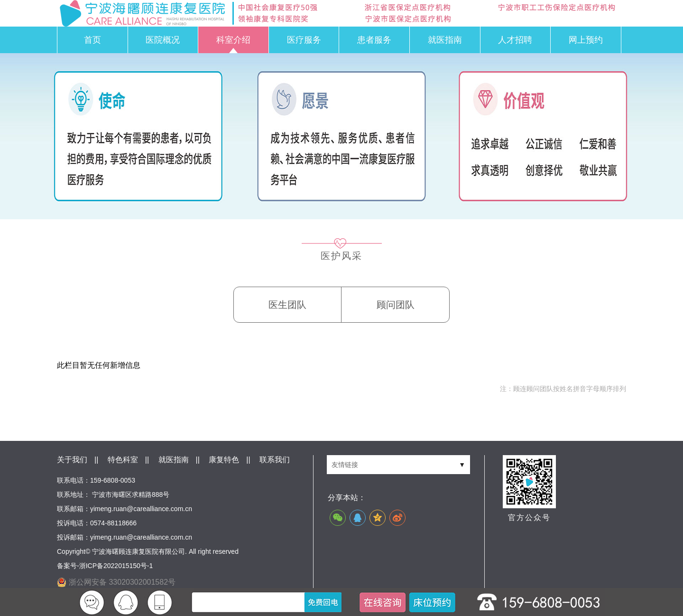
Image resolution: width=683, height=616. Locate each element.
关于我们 (72, 460)
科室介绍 (233, 40)
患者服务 (374, 40)
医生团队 (287, 305)
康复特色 (224, 460)
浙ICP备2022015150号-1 (116, 566)
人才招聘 (515, 40)
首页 (92, 40)
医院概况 (163, 40)
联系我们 (275, 460)
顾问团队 (396, 305)
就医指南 (445, 40)
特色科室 (123, 460)
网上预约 (586, 40)
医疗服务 (304, 40)
